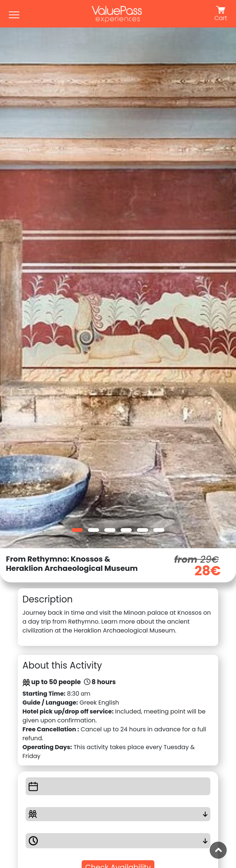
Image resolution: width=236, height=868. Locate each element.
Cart (221, 14)
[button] (77, 530)
